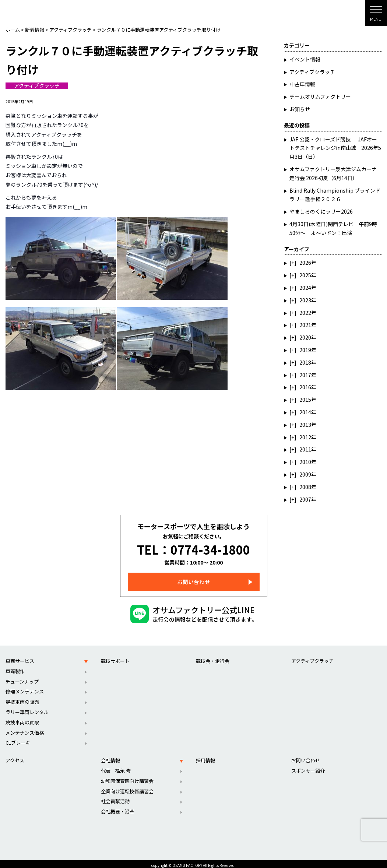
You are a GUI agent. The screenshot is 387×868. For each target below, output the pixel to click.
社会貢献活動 (115, 798)
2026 (305, 263)
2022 (305, 313)
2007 (305, 499)
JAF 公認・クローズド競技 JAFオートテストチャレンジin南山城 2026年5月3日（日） (335, 148)
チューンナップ (22, 678)
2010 (305, 462)
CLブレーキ (18, 739)
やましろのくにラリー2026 (321, 211)
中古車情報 (302, 84)
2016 (305, 387)
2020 (305, 337)
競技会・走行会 (213, 658)
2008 (305, 487)
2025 (305, 275)
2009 (305, 474)
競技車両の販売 (22, 698)
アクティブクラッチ (37, 86)
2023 (305, 300)
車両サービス (20, 658)
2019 (305, 350)
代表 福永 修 (116, 767)
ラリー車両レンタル (27, 709)
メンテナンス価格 (25, 729)
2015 (305, 400)
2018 (305, 362)
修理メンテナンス (25, 688)
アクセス (15, 757)
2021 (305, 325)
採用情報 (205, 757)
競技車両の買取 (22, 719)
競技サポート (115, 658)
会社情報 (110, 757)
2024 (305, 288)
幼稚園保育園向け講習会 (127, 778)
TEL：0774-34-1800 (193, 548)
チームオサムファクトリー (320, 96)
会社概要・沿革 (118, 808)
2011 (305, 449)
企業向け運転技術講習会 (127, 788)
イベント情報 (305, 59)
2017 (305, 375)
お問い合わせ (194, 578)
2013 (305, 425)
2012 (305, 437)
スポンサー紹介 (308, 767)
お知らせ (300, 109)
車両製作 (15, 668)
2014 (305, 412)
